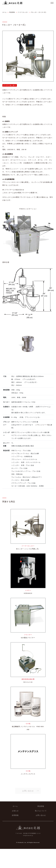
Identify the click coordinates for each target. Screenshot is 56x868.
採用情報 (15, 814)
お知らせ (15, 810)
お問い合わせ (41, 814)
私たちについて (41, 810)
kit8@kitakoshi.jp (28, 835)
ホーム (15, 805)
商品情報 (41, 805)
